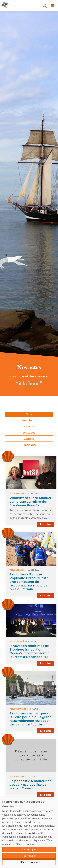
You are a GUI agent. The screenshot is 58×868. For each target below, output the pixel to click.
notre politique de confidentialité (26, 833)
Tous (29, 414)
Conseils (29, 439)
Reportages (29, 445)
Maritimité (29, 427)
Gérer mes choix (29, 862)
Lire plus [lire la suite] (46, 524)
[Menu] (45, 6)
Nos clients (29, 420)
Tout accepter (29, 850)
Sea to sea (29, 433)
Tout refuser (29, 856)
